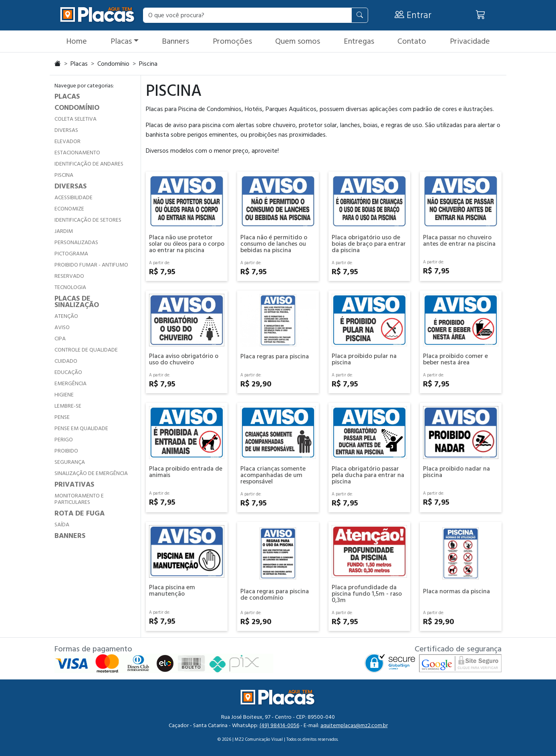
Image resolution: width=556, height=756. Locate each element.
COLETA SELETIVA (76, 119)
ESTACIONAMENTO (77, 153)
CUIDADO (66, 361)
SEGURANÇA (70, 462)
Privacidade (470, 41)
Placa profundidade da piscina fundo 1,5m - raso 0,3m (367, 594)
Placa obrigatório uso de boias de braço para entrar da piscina (369, 244)
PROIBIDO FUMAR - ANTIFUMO (91, 265)
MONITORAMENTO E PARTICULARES (79, 499)
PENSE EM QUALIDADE (81, 429)
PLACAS (67, 96)
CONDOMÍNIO (77, 108)
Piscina (148, 64)
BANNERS (70, 536)
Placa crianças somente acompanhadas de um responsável (273, 475)
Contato (412, 41)
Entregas (359, 41)
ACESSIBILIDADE (74, 198)
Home (77, 41)
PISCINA (64, 175)
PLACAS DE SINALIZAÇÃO (77, 302)
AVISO (62, 327)
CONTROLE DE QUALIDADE (86, 350)
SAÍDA (62, 525)
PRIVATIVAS (74, 484)
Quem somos (298, 41)
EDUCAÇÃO (68, 372)
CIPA (60, 339)
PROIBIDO (66, 451)
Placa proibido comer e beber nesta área (455, 359)
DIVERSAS (66, 130)
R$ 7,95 (162, 272)
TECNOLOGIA (70, 287)
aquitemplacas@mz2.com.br (354, 726)
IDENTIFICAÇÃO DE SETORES (88, 220)
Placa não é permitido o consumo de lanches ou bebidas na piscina (274, 244)
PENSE (62, 417)
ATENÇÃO (66, 316)
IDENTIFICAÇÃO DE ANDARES (89, 164)
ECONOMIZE (69, 209)
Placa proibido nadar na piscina (456, 472)
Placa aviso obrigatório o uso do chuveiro (184, 359)
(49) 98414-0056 (279, 726)
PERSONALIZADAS (76, 243)
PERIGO (64, 440)
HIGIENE (64, 395)
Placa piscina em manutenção (172, 590)
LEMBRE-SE (68, 406)
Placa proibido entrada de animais (186, 472)
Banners (175, 41)
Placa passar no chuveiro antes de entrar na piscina (459, 241)
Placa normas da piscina (456, 591)
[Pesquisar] (360, 15)
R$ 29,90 (256, 384)
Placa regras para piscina (275, 356)
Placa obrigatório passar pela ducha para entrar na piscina (368, 475)
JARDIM (64, 231)
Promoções (232, 41)
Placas (121, 41)
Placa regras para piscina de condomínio (275, 594)
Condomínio (113, 64)
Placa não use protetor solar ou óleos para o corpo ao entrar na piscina (187, 244)
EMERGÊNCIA (71, 384)
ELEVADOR (67, 141)
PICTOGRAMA (71, 254)
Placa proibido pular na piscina (364, 359)
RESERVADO (69, 276)
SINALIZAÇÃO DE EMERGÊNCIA (91, 473)
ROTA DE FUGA (80, 513)
